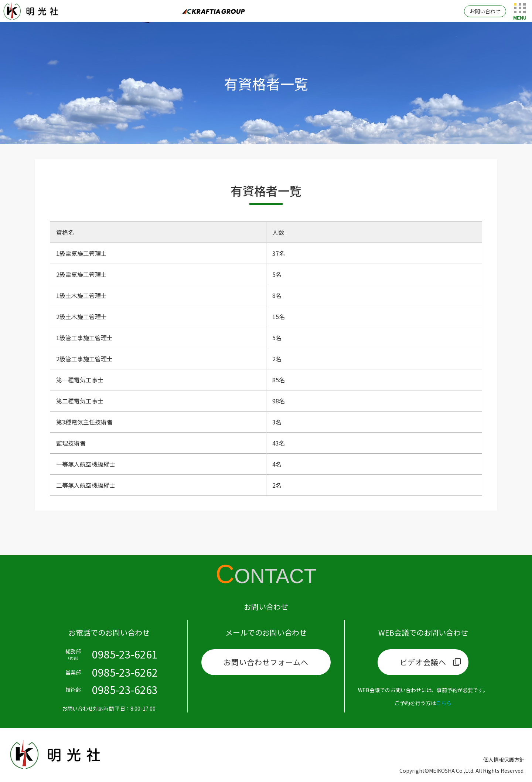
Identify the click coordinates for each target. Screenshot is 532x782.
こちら (444, 703)
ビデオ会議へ (423, 662)
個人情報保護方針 (504, 759)
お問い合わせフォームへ (266, 662)
